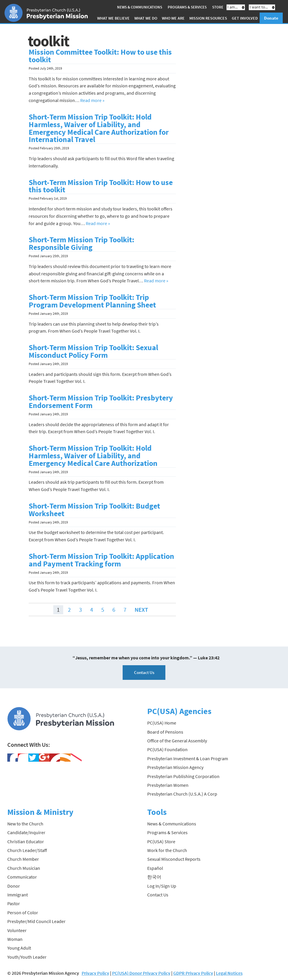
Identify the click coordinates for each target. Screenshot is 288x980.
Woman (15, 939)
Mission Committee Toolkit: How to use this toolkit (100, 56)
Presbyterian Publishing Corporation (183, 776)
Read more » (92, 100)
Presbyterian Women (168, 785)
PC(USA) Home (162, 723)
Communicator (22, 877)
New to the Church (25, 824)
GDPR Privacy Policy (193, 973)
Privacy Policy (95, 973)
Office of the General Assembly (177, 741)
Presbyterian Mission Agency (175, 767)
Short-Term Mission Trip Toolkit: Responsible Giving (82, 243)
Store (218, 7)
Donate (271, 18)
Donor (14, 886)
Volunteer (17, 930)
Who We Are (173, 18)
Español (155, 868)
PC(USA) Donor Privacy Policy (141, 973)
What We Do (146, 18)
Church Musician (24, 868)
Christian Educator (26, 841)
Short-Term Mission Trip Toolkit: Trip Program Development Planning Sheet (92, 301)
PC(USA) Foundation (167, 749)
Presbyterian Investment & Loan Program (188, 758)
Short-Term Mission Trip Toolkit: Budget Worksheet (94, 510)
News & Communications (140, 7)
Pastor (14, 903)
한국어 (154, 877)
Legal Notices (229, 973)
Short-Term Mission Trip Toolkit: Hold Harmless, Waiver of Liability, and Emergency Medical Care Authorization (93, 456)
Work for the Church (167, 850)
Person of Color (23, 912)
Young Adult (19, 948)
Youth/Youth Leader (27, 957)
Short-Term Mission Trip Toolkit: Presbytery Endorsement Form (101, 402)
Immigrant (18, 895)
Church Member (23, 859)
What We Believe (113, 18)
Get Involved (245, 18)
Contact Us (144, 672)
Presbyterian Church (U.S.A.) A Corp (182, 794)
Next (141, 610)
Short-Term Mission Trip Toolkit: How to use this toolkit (101, 186)
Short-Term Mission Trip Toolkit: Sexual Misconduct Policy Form (93, 351)
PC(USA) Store (161, 841)
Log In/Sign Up (162, 886)
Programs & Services (187, 7)
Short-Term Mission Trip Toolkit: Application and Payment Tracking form (101, 560)
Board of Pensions (165, 732)
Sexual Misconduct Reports (174, 859)
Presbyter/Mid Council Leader (36, 921)
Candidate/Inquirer (26, 832)
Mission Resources (208, 18)
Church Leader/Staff (27, 850)
